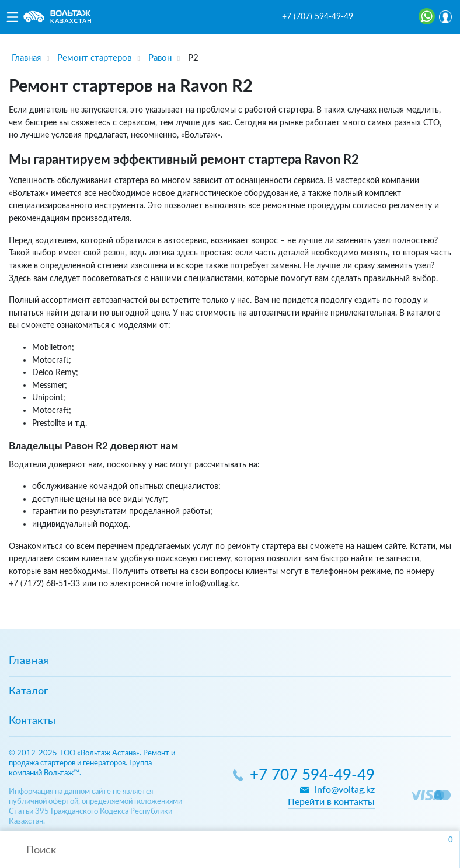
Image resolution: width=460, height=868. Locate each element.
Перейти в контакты (331, 802)
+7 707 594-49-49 (312, 776)
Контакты (32, 721)
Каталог (28, 691)
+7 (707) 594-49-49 (318, 17)
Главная (29, 661)
